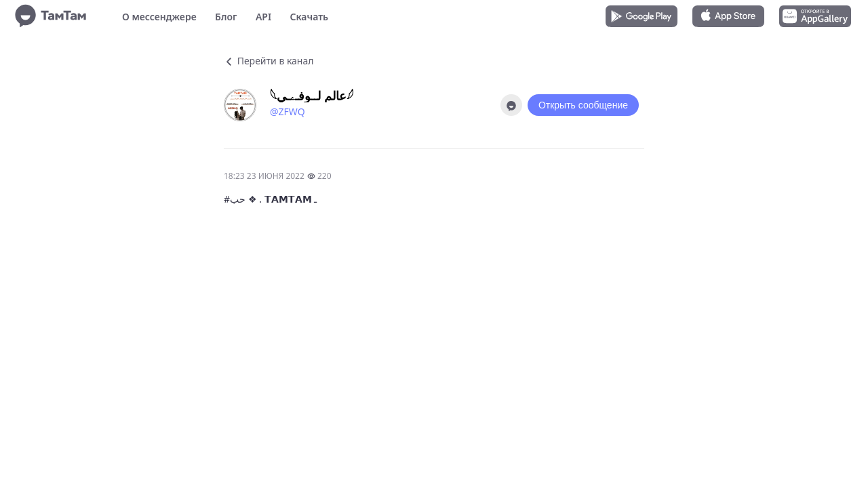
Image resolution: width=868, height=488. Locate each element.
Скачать (309, 17)
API (263, 17)
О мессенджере (159, 17)
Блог (226, 17)
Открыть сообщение (583, 105)
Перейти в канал (269, 61)
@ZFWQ (288, 111)
